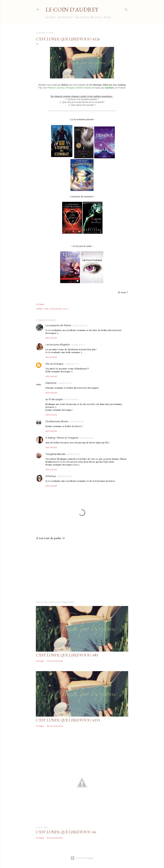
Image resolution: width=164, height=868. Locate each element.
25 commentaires (55, 838)
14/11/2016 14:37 (65, 383)
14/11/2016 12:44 (72, 364)
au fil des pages (54, 399)
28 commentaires (55, 726)
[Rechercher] (126, 9)
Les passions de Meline (58, 325)
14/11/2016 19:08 (76, 422)
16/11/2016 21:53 (74, 454)
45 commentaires (55, 661)
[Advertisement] (82, 570)
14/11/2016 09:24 (80, 325)
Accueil (51, 17)
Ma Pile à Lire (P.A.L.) (89, 17)
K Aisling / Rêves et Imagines (62, 438)
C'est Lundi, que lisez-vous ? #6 (66, 832)
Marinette (51, 383)
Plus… (108, 17)
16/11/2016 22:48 (64, 476)
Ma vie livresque (54, 364)
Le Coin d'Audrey (72, 10)
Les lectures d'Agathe (58, 345)
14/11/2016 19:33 (86, 438)
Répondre (51, 338)
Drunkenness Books (57, 421)
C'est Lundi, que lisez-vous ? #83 (67, 655)
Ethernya (51, 476)
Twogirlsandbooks (55, 454)
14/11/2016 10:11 (78, 345)
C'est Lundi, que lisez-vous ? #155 (68, 720)
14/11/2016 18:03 (71, 399)
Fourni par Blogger (82, 858)
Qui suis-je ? (66, 17)
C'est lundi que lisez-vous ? (56, 309)
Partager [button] (40, 304)
